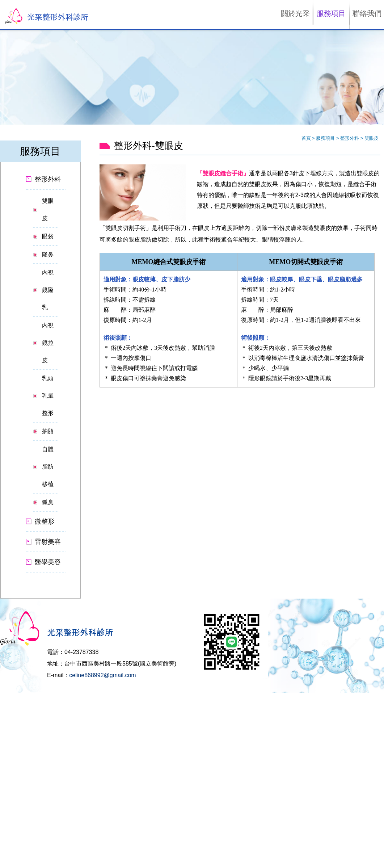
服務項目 (331, 13)
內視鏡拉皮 (48, 343)
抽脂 (48, 431)
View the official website (54, 756)
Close (6, 696)
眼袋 (48, 236)
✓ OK (169, 864)
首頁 (306, 138)
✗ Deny (8, 716)
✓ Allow (8, 709)
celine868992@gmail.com (102, 675)
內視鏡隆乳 (48, 290)
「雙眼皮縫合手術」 (223, 173)
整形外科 (350, 138)
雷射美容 (48, 542)
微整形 (45, 521)
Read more (14, 756)
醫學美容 (48, 562)
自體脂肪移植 (48, 467)
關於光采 (295, 13)
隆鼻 (48, 254)
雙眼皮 (48, 209)
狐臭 (48, 502)
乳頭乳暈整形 (48, 396)
